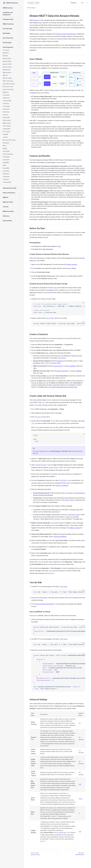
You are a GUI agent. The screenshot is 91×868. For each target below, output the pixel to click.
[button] (20, 8)
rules (59, 246)
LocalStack (50, 290)
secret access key (63, 371)
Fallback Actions (75, 528)
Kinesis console (72, 264)
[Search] (33, 3)
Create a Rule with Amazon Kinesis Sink (64, 387)
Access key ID (58, 366)
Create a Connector (62, 485)
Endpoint (60, 361)
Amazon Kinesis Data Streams (66, 34)
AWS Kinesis (34, 20)
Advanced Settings (60, 537)
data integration (48, 249)
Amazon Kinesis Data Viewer (45, 604)
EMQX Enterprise (10, 3)
